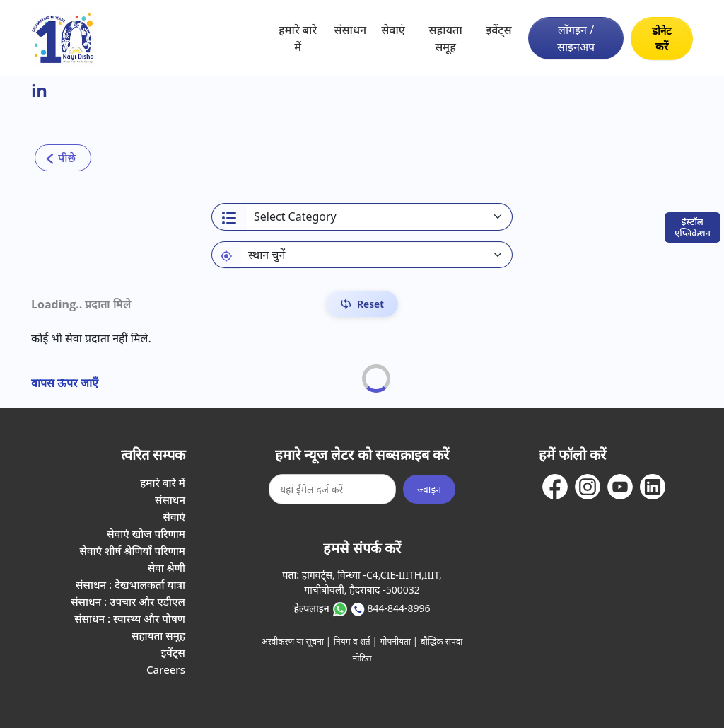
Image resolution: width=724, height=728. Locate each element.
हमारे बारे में (298, 38)
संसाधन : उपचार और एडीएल (128, 601)
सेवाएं (393, 30)
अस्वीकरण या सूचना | (296, 641)
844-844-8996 (398, 608)
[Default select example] (376, 255)
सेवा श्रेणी (167, 567)
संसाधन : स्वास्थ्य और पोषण (130, 618)
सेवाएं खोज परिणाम (146, 533)
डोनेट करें (662, 39)
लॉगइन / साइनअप (576, 38)
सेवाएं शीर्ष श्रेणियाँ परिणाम (133, 550)
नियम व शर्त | (356, 641)
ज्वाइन (429, 489)
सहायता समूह (445, 38)
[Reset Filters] (362, 304)
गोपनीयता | (399, 641)
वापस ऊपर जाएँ (65, 383)
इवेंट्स (498, 30)
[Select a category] (379, 217)
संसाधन (350, 30)
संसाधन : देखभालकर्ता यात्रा (130, 584)
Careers (166, 669)
